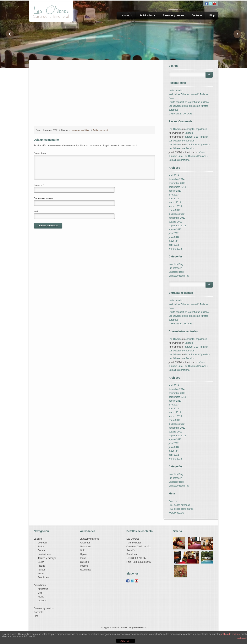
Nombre (39, 185)
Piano (41, 574)
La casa (126, 15)
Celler (41, 562)
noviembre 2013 (177, 183)
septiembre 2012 (177, 226)
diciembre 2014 (177, 179)
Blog (212, 15)
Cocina (41, 550)
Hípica (83, 554)
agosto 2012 (175, 229)
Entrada (189, 133)
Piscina (41, 566)
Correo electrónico (44, 198)
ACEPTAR (125, 641)
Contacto (197, 15)
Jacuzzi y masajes (47, 558)
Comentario (40, 153)
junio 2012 (174, 237)
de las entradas (179, 505)
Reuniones (43, 577)
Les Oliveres (175, 129)
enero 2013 (175, 210)
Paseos (41, 570)
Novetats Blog (176, 264)
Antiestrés (43, 589)
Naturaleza (86, 547)
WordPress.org (176, 513)
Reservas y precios (173, 15)
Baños (41, 547)
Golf (40, 593)
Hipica (41, 597)
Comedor (42, 543)
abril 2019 (174, 175)
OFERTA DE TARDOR (180, 114)
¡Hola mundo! (176, 91)
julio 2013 (174, 195)
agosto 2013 (175, 191)
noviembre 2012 (177, 218)
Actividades (147, 15)
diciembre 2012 (177, 214)
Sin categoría (176, 268)
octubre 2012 (175, 222)
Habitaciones (44, 554)
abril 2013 (174, 199)
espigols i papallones (196, 129)
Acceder (173, 501)
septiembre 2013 (177, 187)
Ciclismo (42, 601)
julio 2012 (174, 233)
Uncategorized (176, 272)
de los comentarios (181, 509)
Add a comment (100, 130)
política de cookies (230, 634)
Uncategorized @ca (80, 130)
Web (36, 212)
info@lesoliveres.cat (137, 627)
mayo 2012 (174, 241)
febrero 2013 (175, 206)
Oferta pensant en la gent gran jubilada (189, 102)
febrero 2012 (175, 249)
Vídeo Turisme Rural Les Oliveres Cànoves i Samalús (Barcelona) (188, 156)
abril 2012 (174, 245)
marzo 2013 (175, 202)
